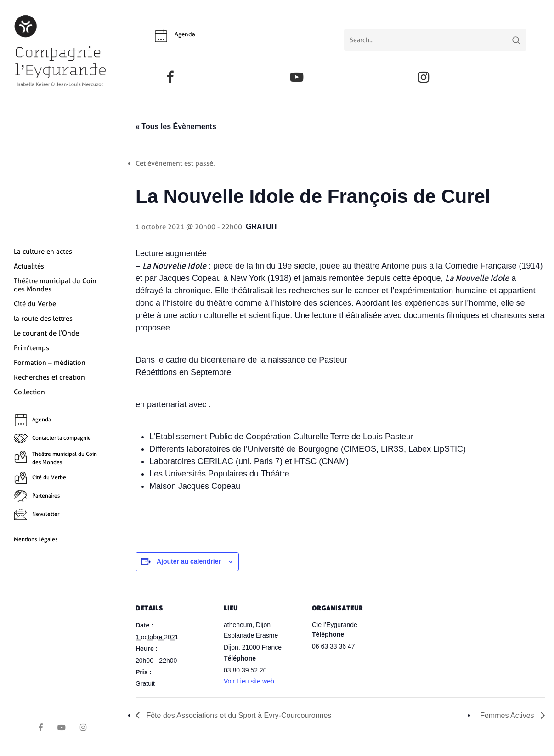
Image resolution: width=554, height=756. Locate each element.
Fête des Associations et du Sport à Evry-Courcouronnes (238, 715)
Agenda (185, 34)
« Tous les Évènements (176, 126)
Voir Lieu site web (249, 681)
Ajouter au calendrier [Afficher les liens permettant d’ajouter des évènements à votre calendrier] (189, 561)
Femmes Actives (508, 715)
